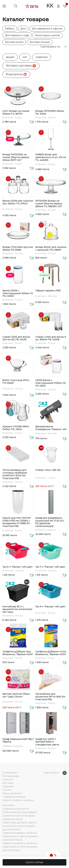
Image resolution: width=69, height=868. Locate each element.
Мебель (10, 29)
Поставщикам (11, 776)
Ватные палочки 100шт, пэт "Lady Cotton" (16, 695)
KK (50, 6)
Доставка (8, 783)
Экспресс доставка (21, 66)
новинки (42, 57)
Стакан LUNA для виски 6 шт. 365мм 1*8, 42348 (51, 338)
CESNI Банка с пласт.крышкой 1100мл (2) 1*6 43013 (51, 383)
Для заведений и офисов (47, 29)
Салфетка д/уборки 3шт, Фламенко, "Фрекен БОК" (18, 653)
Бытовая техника (40, 42)
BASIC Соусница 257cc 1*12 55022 (16, 382)
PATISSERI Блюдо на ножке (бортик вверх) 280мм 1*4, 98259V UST (49, 204)
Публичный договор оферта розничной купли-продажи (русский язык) (20, 826)
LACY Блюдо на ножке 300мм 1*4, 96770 (16, 112)
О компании (10, 773)
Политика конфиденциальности (16, 807)
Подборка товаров (14, 797)
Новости (8, 780)
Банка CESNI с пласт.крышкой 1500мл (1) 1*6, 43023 (18, 293)
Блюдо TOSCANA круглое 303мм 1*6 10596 (18, 249)
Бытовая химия (14, 42)
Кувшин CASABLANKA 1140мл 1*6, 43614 (16, 428)
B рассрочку (16, 74)
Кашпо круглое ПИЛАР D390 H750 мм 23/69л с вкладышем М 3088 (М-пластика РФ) (17, 522)
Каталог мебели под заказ (18, 800)
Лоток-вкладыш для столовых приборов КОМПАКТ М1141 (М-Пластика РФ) (15, 474)
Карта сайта (51, 773)
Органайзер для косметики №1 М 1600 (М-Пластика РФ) (51, 697)
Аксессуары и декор (47, 35)
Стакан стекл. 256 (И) (48, 470)
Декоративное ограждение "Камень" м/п (51, 428)
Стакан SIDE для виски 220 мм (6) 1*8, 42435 (16, 338)
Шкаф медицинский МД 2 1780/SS (18, 740)
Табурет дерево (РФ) (48, 291)
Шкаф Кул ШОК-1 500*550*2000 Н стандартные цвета (47, 742)
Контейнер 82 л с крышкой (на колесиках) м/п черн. (17, 609)
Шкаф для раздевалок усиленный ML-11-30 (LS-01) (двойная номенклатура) (50, 522)
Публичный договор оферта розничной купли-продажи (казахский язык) (20, 816)
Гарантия (8, 786)
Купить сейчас (35, 862)
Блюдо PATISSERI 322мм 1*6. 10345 (50, 112)
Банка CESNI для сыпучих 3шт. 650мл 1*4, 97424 (18, 202)
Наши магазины (12, 793)
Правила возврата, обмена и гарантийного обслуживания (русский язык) (20, 847)
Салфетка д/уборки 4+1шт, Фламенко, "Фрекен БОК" (51, 653)
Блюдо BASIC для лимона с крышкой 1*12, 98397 (51, 249)
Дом (23, 29)
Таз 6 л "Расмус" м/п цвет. (18, 567)
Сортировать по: (53, 47)
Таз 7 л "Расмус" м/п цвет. (50, 567)
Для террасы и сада (17, 35)
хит (25, 57)
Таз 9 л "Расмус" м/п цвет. (51, 607)
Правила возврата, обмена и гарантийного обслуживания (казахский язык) (20, 836)
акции (10, 57)
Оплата (7, 790)
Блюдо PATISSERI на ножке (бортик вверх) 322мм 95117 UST (16, 157)
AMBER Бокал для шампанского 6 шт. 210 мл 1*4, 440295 (51, 157)
